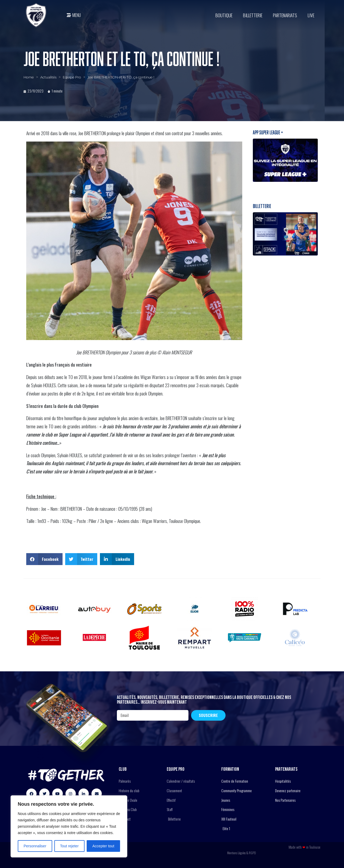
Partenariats (285, 15)
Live (311, 15)
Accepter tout (103, 846)
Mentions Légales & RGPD (242, 853)
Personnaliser (35, 846)
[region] (69, 826)
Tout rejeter (69, 846)
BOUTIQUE (224, 15)
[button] (44, 559)
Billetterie (253, 15)
